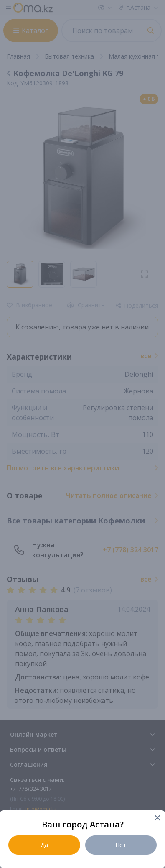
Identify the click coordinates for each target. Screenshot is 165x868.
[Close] (157, 818)
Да (44, 845)
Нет (121, 845)
